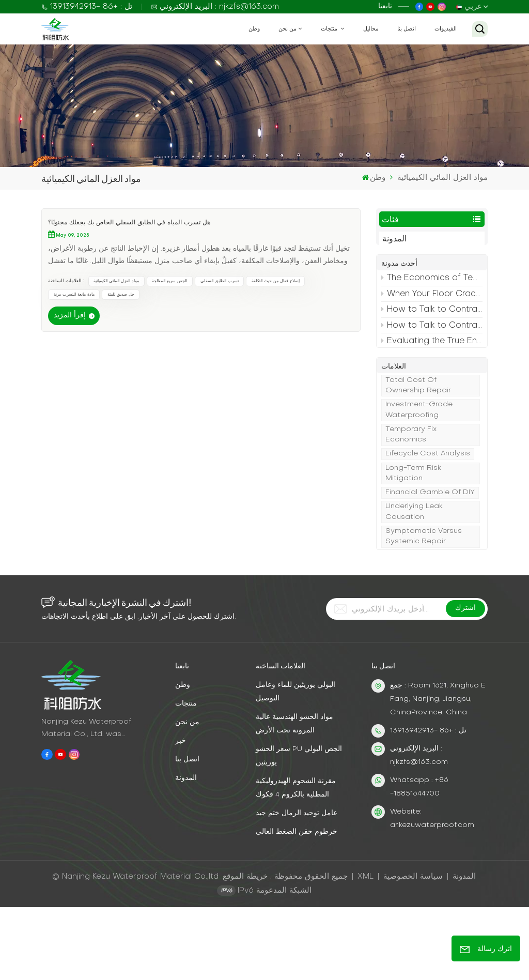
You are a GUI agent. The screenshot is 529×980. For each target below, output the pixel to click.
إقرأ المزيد (70, 316)
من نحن (287, 29)
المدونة (394, 239)
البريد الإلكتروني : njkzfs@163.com (215, 7)
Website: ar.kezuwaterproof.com (432, 891)
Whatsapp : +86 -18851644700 (419, 860)
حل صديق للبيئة (121, 295)
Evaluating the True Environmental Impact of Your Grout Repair (432, 349)
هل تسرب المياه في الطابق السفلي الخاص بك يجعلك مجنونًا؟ (129, 223)
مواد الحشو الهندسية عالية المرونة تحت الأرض (294, 797)
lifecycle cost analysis (428, 521)
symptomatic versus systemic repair (424, 603)
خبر (181, 814)
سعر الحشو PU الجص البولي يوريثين (299, 829)
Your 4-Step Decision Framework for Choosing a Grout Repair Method (432, 381)
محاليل (371, 29)
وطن (254, 29)
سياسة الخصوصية (413, 950)
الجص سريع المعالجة (169, 281)
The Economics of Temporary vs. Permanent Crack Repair (432, 286)
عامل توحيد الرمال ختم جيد (297, 886)
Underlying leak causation (414, 579)
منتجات (330, 29)
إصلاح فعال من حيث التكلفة (276, 281)
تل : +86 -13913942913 (87, 7)
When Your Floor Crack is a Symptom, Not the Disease (432, 302)
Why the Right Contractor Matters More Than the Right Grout (432, 365)
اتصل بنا (407, 29)
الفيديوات (446, 29)
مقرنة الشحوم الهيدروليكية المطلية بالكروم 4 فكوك (296, 861)
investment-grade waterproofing (419, 477)
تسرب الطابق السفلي (220, 281)
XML (365, 950)
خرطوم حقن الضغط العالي (297, 905)
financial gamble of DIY (430, 560)
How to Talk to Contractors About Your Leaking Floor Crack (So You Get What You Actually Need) (432, 318)
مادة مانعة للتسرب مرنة (74, 295)
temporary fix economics (411, 502)
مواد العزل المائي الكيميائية (116, 281)
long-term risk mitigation (413, 540)
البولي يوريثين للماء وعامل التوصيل (295, 765)
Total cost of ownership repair (418, 453)
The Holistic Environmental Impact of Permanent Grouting (432, 396)
